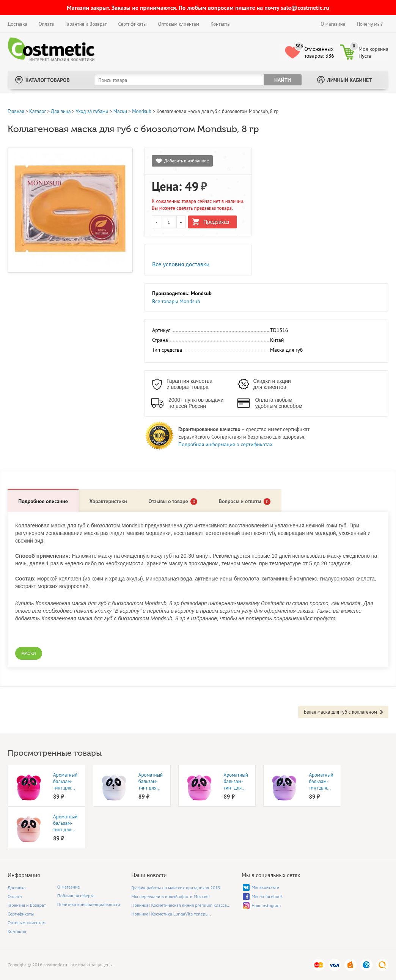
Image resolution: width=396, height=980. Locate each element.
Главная (16, 111)
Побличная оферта (76, 895)
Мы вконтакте (265, 887)
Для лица (61, 111)
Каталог (38, 111)
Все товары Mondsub (176, 301)
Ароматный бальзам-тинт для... (65, 781)
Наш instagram (266, 905)
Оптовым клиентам (178, 24)
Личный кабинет (349, 80)
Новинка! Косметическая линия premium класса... (181, 905)
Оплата (46, 24)
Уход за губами (92, 111)
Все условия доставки (181, 264)
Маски (120, 111)
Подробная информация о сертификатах (225, 444)
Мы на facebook (267, 896)
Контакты (221, 24)
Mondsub (142, 111)
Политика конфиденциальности (89, 904)
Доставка (17, 24)
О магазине (333, 24)
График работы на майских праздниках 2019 (176, 887)
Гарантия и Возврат (86, 24)
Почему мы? (370, 24)
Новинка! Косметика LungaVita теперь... (171, 913)
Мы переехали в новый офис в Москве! (170, 896)
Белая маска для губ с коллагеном (340, 712)
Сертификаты (132, 24)
